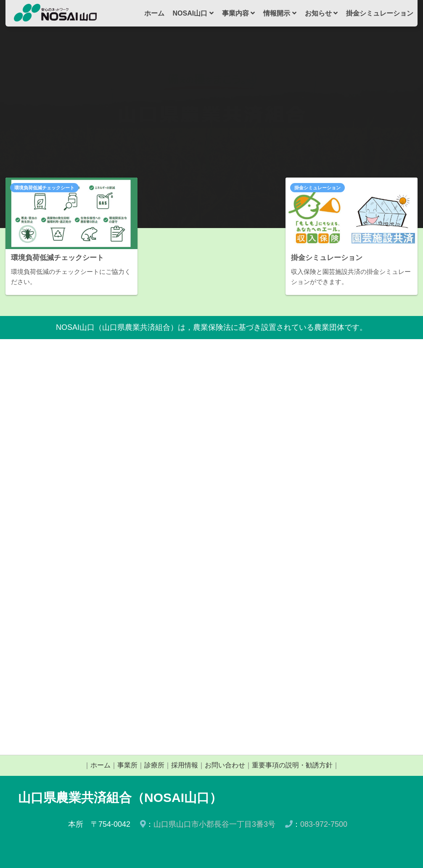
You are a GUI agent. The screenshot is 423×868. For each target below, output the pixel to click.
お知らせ (321, 13)
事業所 (127, 765)
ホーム (154, 13)
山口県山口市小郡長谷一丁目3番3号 (214, 824)
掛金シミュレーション (380, 13)
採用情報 (185, 765)
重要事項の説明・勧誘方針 (292, 765)
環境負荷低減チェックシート (44, 188)
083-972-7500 (324, 824)
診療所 (154, 765)
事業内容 (238, 13)
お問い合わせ (225, 765)
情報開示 (280, 13)
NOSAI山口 (193, 13)
